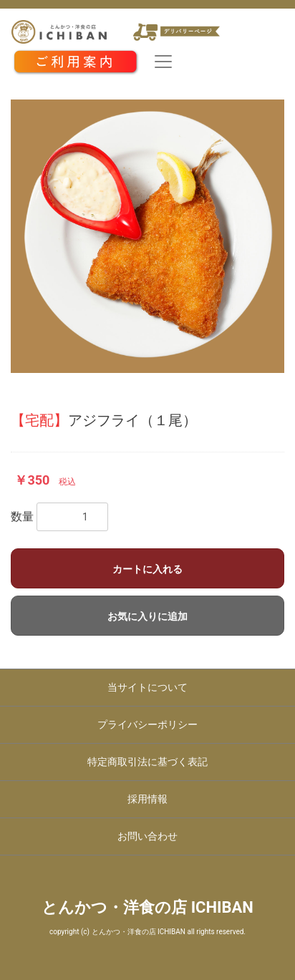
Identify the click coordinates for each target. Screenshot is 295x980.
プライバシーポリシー (147, 724)
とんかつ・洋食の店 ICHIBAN (147, 907)
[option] (147, 236)
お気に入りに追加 (147, 616)
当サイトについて (147, 687)
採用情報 (147, 799)
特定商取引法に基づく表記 (147, 762)
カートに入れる (147, 569)
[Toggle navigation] (163, 62)
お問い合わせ (147, 836)
